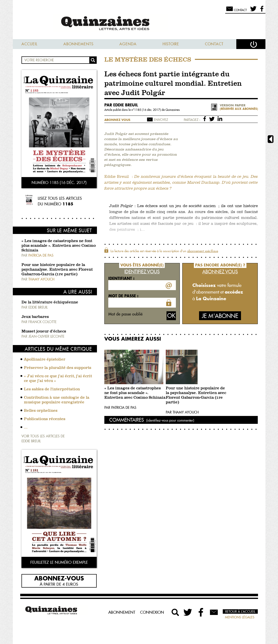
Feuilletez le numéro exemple (59, 562)
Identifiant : (121, 278)
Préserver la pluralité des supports (58, 368)
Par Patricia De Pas (120, 408)
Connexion (152, 612)
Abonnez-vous (59, 578)
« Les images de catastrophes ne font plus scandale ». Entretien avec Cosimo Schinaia (59, 246)
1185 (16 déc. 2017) (148, 110)
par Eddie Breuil (121, 105)
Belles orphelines (41, 411)
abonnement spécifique (203, 251)
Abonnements (78, 44)
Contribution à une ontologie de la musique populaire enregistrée (57, 400)
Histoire (171, 44)
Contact (214, 44)
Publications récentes (45, 419)
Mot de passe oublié (125, 314)
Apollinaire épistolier (45, 360)
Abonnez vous (117, 120)
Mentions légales (240, 617)
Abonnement (122, 612)
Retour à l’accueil (240, 611)
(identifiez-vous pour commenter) (170, 420)
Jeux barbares (35, 317)
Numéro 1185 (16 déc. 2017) (59, 182)
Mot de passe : (123, 296)
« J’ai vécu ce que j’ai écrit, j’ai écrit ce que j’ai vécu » (58, 379)
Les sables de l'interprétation (52, 389)
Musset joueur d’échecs (44, 331)
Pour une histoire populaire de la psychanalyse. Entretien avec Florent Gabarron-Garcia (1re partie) (57, 270)
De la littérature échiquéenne (50, 302)
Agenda (128, 44)
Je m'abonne (220, 316)
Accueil (29, 44)
